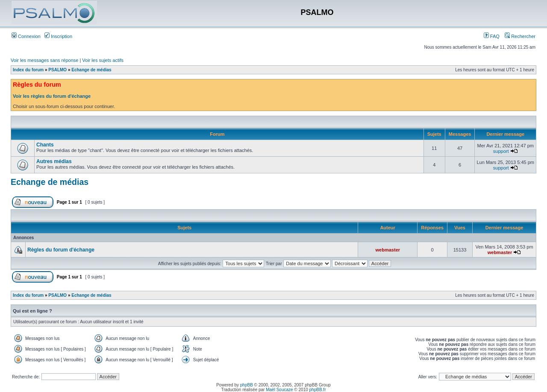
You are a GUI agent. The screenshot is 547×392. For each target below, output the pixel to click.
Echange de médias (91, 70)
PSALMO (57, 70)
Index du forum (28, 70)
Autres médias (54, 161)
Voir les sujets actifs (103, 60)
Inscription (58, 36)
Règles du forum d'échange (61, 250)
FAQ (492, 36)
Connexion (26, 36)
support (501, 151)
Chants (45, 145)
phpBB (247, 385)
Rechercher (520, 36)
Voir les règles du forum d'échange (52, 96)
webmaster (388, 250)
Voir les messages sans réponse (44, 60)
